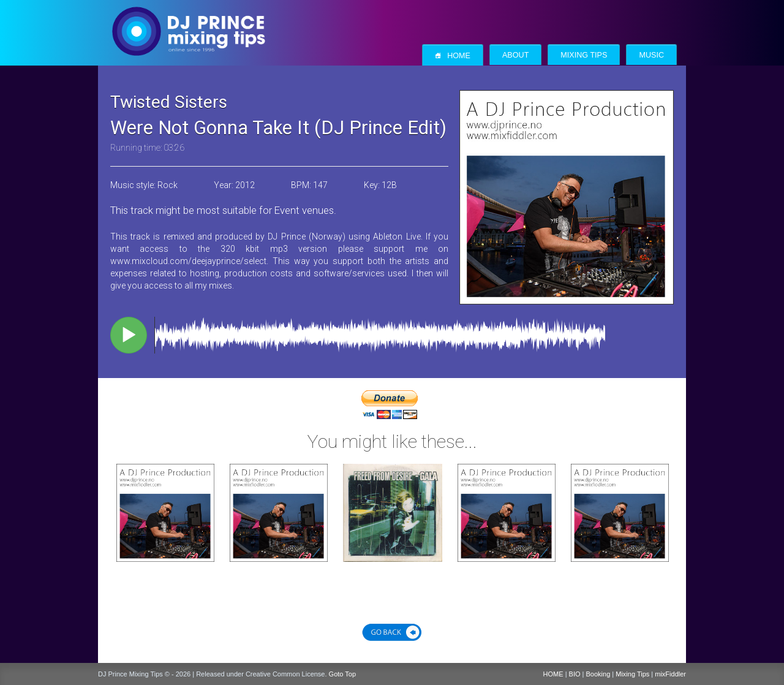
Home (453, 55)
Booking (598, 674)
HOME (553, 674)
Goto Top (342, 674)
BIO (575, 674)
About (515, 55)
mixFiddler (670, 674)
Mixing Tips (584, 55)
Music (651, 55)
